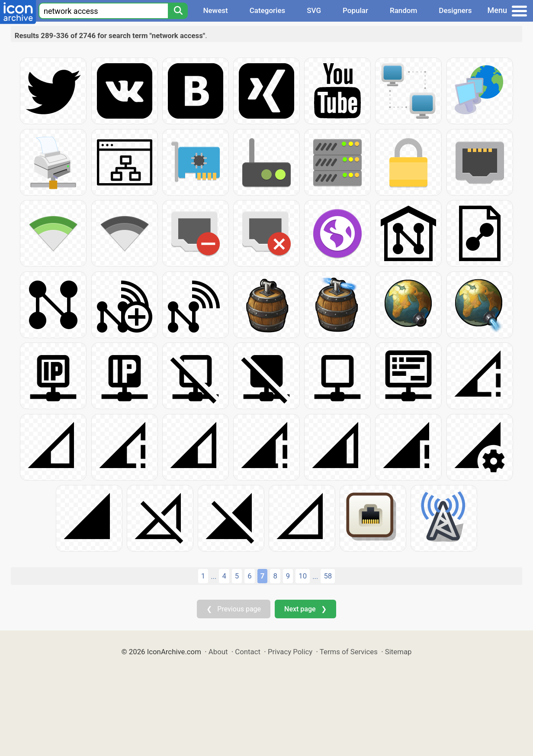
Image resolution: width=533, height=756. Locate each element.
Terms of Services (349, 652)
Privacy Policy (290, 652)
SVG (314, 10)
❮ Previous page (234, 609)
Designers (455, 10)
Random (403, 10)
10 (303, 576)
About (218, 652)
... (214, 576)
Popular (355, 10)
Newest (215, 10)
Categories (268, 10)
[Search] (178, 11)
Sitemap (398, 652)
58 (328, 576)
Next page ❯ (305, 609)
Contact (248, 652)
